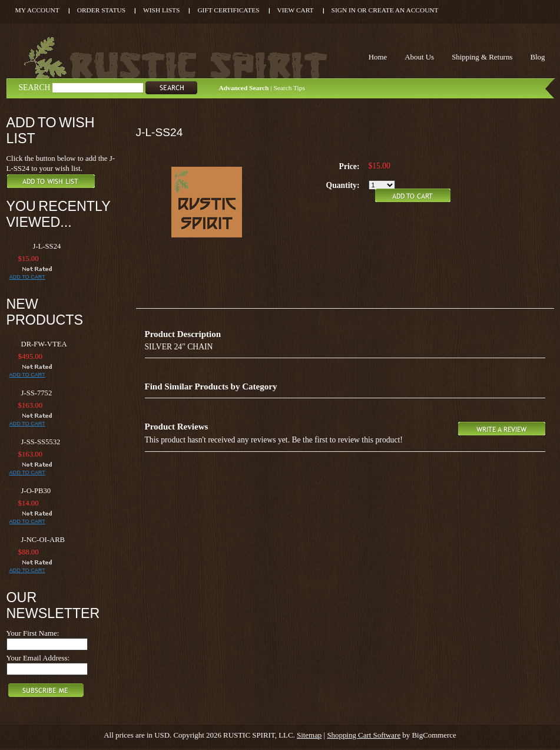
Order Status (101, 10)
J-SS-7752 (37, 393)
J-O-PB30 (36, 491)
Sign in (344, 10)
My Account (37, 10)
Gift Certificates (228, 10)
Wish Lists (161, 10)
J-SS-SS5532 (41, 442)
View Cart (296, 10)
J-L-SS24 (47, 246)
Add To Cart (27, 277)
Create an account (404, 10)
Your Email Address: (38, 658)
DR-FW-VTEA (44, 344)
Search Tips (289, 88)
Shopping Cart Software (364, 735)
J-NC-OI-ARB (43, 540)
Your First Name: (33, 633)
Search (35, 87)
